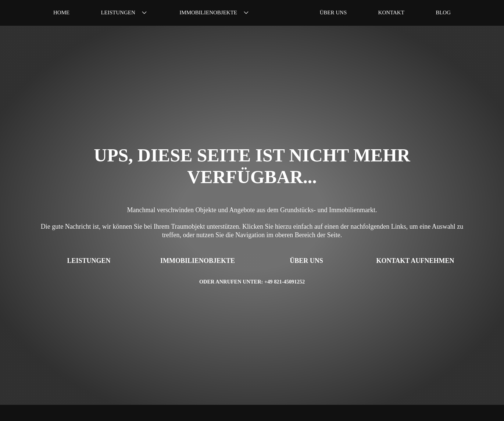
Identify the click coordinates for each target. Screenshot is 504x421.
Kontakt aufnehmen (415, 261)
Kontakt (391, 13)
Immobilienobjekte (215, 13)
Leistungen (124, 13)
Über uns (333, 13)
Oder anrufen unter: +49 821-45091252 (252, 282)
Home (61, 13)
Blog (443, 13)
